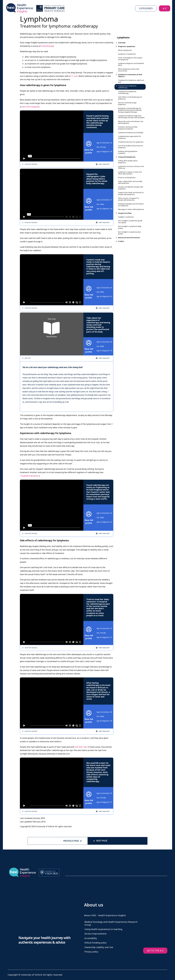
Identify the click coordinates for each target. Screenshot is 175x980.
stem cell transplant (30, 107)
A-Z (165, 8)
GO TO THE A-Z (155, 951)
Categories (146, 8)
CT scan (74, 76)
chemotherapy (47, 46)
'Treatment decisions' (29, 476)
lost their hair (81, 747)
